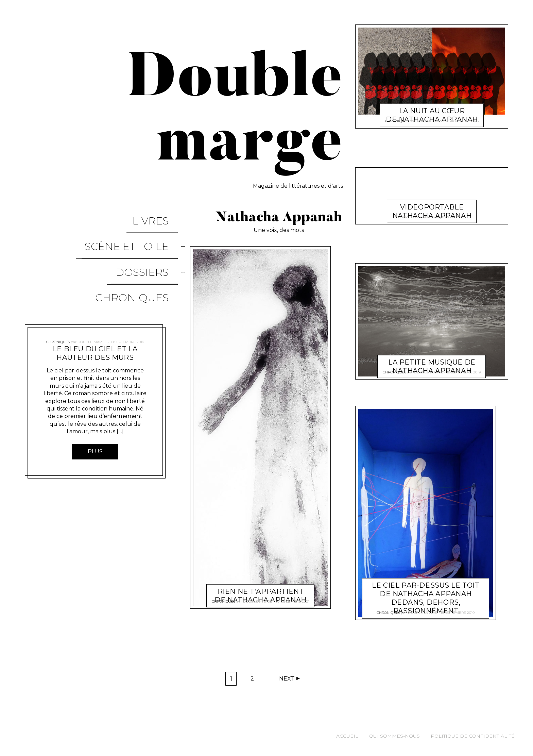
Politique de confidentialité (473, 736)
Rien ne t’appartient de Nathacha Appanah (261, 587)
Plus (95, 407)
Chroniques (141, 259)
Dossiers (151, 245)
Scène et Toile (136, 230)
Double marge (92, 295)
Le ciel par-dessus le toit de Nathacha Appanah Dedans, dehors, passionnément (426, 590)
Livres (160, 215)
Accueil (347, 736)
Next (287, 679)
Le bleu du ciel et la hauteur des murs (95, 309)
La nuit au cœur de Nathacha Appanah (432, 107)
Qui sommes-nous (394, 736)
